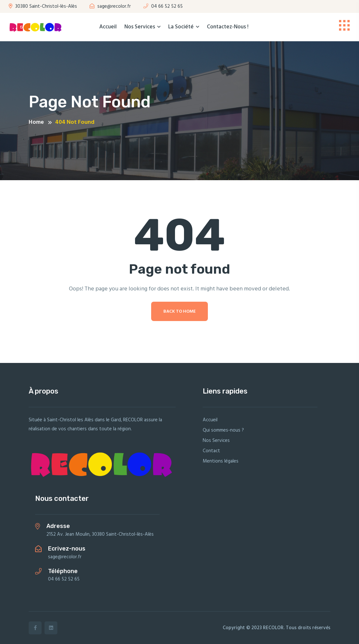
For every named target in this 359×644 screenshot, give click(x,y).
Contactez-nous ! (228, 27)
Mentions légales (221, 461)
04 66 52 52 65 (163, 6)
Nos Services (140, 27)
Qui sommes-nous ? (223, 430)
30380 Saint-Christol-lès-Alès (43, 6)
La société (181, 27)
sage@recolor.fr (110, 6)
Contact (211, 451)
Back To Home (179, 312)
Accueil (108, 27)
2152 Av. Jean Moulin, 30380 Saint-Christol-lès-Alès (100, 534)
